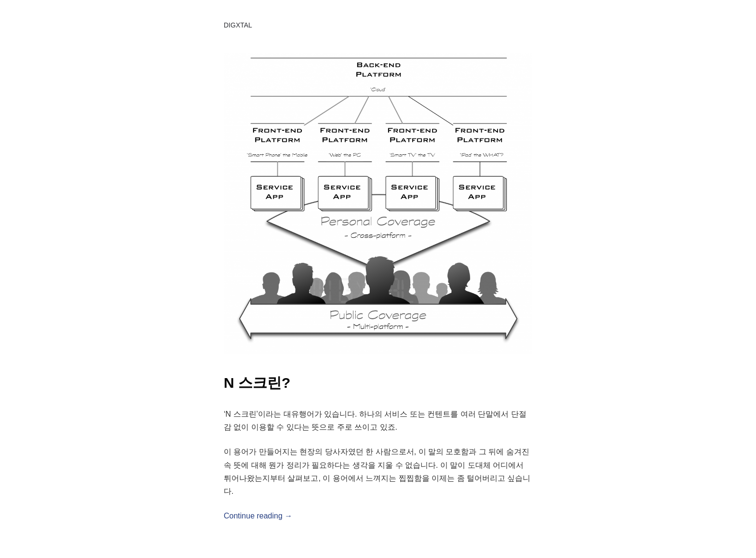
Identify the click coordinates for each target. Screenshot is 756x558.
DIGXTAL (238, 25)
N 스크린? (257, 383)
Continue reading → (258, 516)
